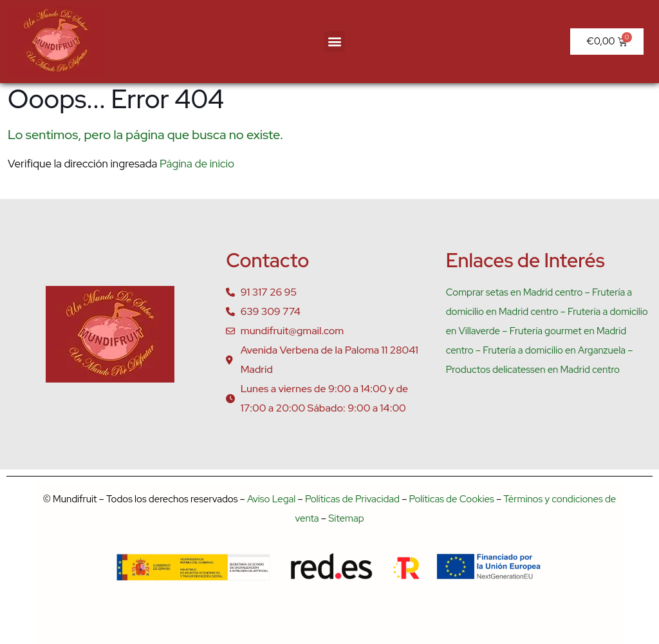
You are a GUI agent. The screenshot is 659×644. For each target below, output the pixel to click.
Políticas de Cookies (452, 499)
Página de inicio (197, 164)
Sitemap (346, 518)
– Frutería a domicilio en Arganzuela (550, 350)
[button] (334, 42)
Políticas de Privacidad (352, 499)
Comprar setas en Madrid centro (515, 292)
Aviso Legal (271, 499)
